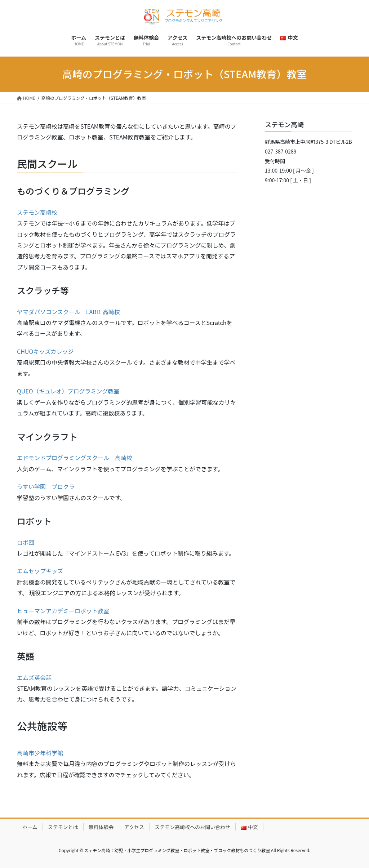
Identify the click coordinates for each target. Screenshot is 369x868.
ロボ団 (26, 542)
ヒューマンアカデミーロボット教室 (63, 611)
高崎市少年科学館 (40, 753)
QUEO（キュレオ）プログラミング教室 (68, 391)
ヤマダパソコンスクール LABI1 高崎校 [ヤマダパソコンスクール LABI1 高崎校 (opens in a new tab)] (68, 312)
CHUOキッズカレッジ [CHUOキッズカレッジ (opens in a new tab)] (45, 351)
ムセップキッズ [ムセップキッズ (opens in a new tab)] (43, 571)
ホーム (30, 827)
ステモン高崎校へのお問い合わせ (192, 827)
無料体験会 (101, 827)
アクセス (134, 827)
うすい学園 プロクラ (46, 486)
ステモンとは (63, 827)
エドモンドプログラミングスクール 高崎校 (75, 458)
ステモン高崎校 (37, 212)
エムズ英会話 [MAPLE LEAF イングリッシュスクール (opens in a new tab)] (34, 677)
